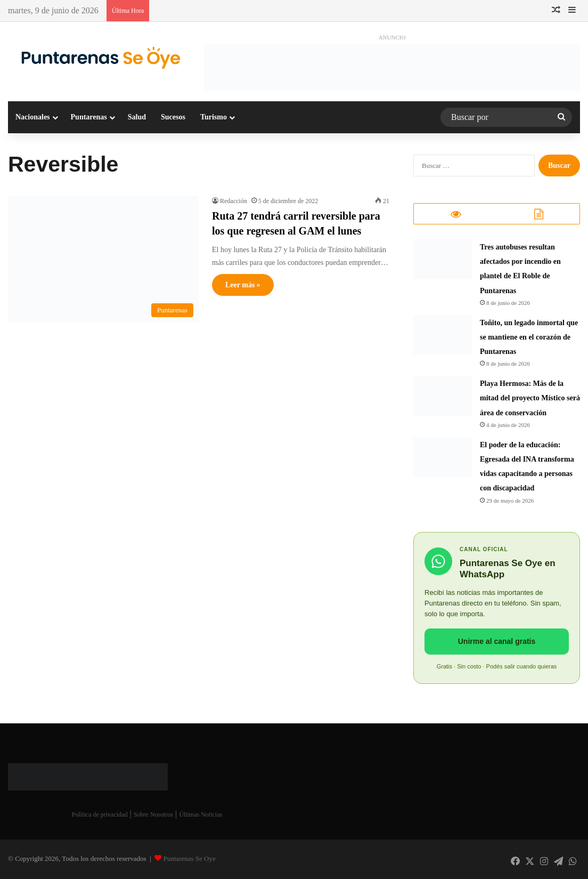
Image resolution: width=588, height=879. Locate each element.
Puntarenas (89, 117)
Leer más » (243, 285)
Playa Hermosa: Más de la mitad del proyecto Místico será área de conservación (530, 399)
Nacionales (33, 117)
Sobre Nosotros (153, 816)
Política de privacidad (100, 816)
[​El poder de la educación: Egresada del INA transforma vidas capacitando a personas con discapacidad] (443, 458)
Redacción (234, 201)
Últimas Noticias (201, 816)
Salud (137, 117)
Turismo (214, 117)
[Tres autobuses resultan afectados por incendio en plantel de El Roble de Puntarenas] (443, 260)
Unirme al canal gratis (497, 642)
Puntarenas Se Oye (190, 860)
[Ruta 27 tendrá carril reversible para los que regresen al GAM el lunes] (103, 259)
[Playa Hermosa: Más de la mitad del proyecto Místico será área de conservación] (443, 397)
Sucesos (173, 117)
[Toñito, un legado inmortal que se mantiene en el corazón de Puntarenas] (443, 336)
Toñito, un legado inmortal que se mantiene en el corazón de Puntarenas (529, 338)
